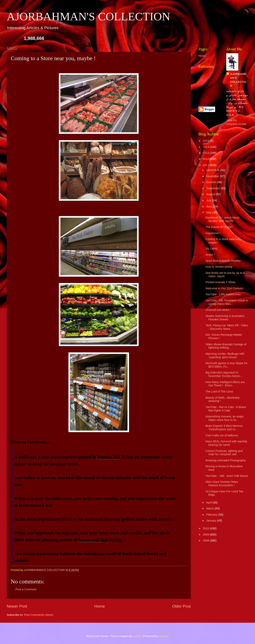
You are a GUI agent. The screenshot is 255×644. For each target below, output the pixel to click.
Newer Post (17, 606)
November (213, 176)
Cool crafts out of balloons (222, 435)
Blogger (164, 636)
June (210, 206)
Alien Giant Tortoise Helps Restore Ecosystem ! (222, 484)
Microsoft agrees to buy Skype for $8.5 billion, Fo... (227, 365)
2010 (206, 528)
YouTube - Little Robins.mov (223, 294)
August (211, 194)
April (209, 503)
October (211, 182)
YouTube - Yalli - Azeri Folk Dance (227, 476)
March (210, 508)
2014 (206, 147)
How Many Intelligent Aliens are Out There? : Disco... (225, 384)
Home (100, 606)
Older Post (181, 606)
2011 (206, 165)
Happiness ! (213, 233)
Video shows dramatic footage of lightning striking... (226, 346)
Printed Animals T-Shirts (221, 282)
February (212, 515)
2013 (206, 153)
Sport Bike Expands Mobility (223, 261)
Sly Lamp (211, 248)
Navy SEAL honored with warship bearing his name (226, 443)
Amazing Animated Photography (226, 460)
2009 (206, 535)
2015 (206, 141)
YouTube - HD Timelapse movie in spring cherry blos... (227, 302)
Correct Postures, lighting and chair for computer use (224, 453)
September (213, 188)
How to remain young (219, 267)
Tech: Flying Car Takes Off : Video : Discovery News (227, 327)
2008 (206, 540)
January (211, 521)
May (209, 212)
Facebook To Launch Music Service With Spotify (223, 219)
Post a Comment (26, 589)
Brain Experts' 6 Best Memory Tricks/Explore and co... (224, 428)
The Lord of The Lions (219, 391)
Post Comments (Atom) (39, 615)
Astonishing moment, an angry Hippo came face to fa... (225, 418)
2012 (206, 159)
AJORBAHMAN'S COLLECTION (88, 16)
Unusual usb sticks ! (218, 310)
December (213, 170)
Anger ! (210, 255)
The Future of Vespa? (219, 227)
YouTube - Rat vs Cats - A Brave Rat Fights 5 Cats (226, 409)
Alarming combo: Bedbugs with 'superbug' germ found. (225, 355)
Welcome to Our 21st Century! (225, 288)
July (209, 200)
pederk (137, 636)
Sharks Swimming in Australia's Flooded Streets (225, 318)
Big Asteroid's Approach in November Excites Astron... (224, 374)
